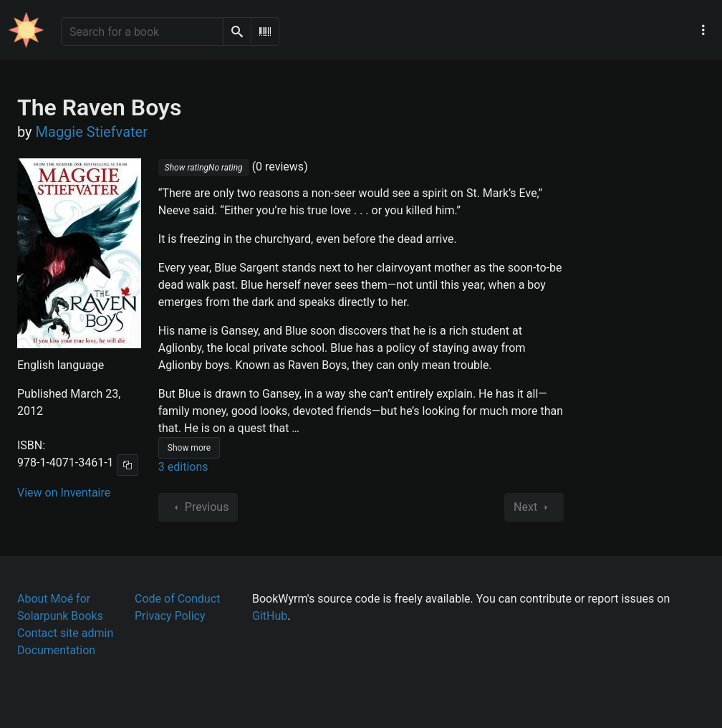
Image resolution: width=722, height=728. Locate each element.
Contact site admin (65, 633)
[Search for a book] (142, 32)
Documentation (56, 650)
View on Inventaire (64, 493)
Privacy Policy (170, 616)
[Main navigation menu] (703, 30)
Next (534, 507)
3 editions (183, 467)
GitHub (270, 616)
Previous (198, 507)
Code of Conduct (178, 599)
